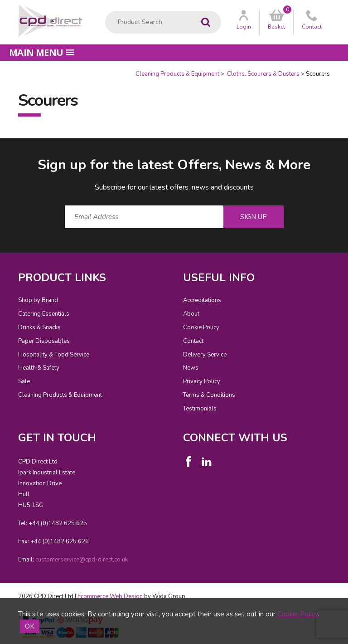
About (191, 314)
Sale (24, 381)
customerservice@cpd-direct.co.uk (82, 560)
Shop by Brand (38, 300)
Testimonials (200, 409)
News (191, 368)
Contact (193, 341)
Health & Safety (39, 368)
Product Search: (105, 11)
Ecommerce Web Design (110, 596)
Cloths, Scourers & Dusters (263, 74)
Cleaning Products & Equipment (177, 74)
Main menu (42, 52)
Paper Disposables (44, 341)
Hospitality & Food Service (54, 355)
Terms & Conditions (209, 395)
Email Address (0, 149)
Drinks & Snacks (39, 327)
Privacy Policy (202, 381)
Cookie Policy (201, 327)
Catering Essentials (44, 314)
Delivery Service (205, 355)
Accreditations (202, 300)
